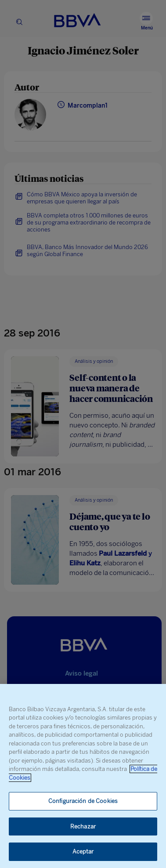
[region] (83, 776)
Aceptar (83, 852)
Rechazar (83, 826)
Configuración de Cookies (83, 801)
